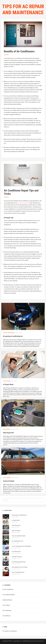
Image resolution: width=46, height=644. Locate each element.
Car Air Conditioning (9, 333)
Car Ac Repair (7, 381)
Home (42, 641)
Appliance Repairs (7, 600)
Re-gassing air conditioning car (13, 336)
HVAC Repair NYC (9, 433)
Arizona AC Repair (9, 481)
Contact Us (37, 641)
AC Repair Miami (8, 384)
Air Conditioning (7, 610)
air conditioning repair (23, 203)
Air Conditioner (7, 616)
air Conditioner (13, 631)
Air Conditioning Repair (9, 595)
